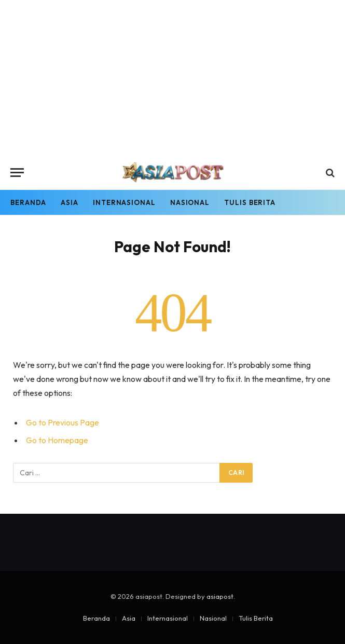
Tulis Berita (250, 202)
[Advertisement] (172, 78)
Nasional (190, 202)
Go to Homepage (57, 440)
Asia (70, 202)
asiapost (220, 596)
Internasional (124, 202)
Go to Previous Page (63, 422)
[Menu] (17, 173)
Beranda (28, 202)
